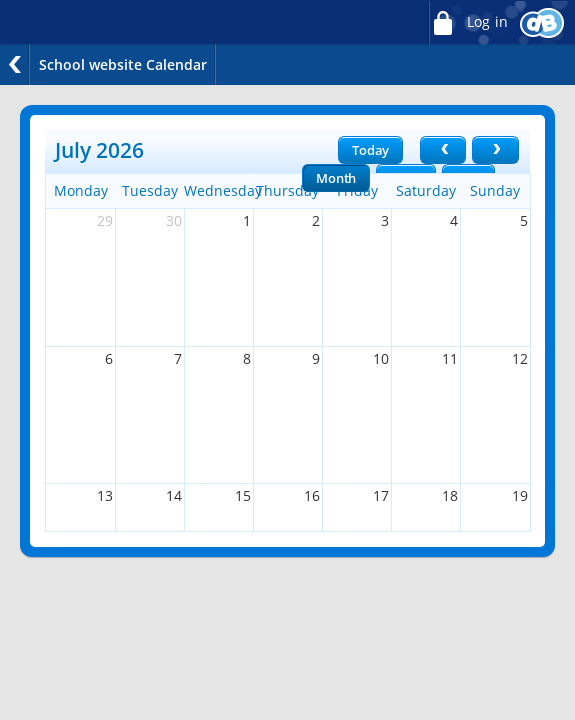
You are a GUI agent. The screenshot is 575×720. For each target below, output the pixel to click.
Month (336, 178)
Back (15, 64)
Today (370, 150)
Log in (468, 22)
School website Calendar (123, 64)
